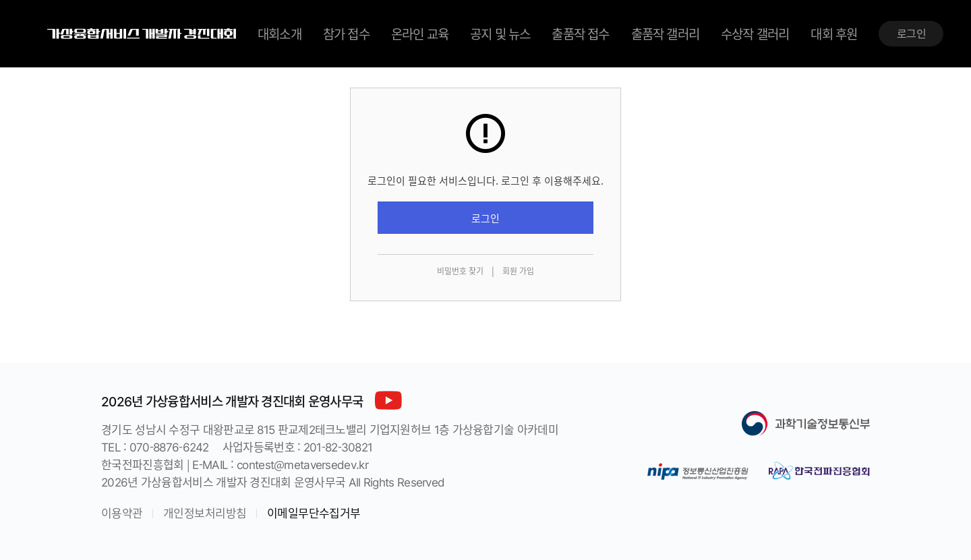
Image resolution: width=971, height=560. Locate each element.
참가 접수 (346, 34)
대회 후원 (834, 34)
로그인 (911, 33)
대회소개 (279, 34)
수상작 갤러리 (755, 34)
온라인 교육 (420, 34)
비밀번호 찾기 (460, 271)
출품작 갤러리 (665, 34)
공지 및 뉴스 (500, 34)
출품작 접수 (580, 34)
